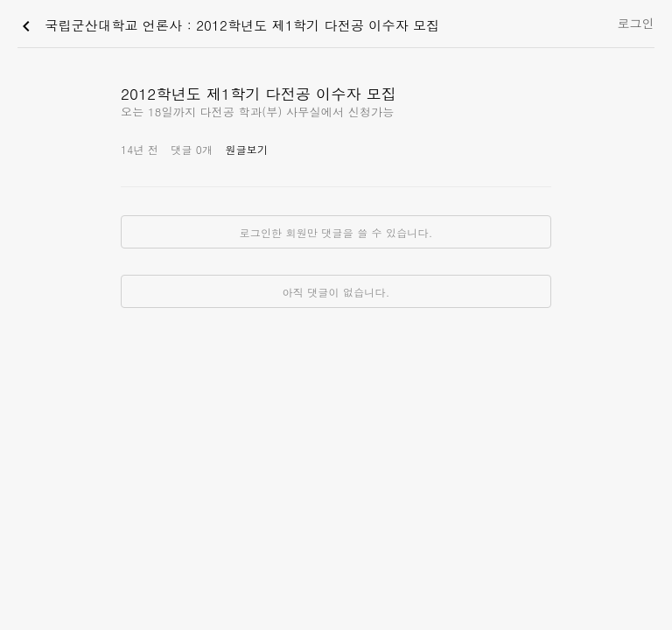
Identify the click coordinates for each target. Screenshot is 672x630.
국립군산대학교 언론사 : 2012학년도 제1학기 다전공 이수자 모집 (228, 26)
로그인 (636, 23)
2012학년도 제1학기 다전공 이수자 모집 (259, 94)
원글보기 (246, 149)
